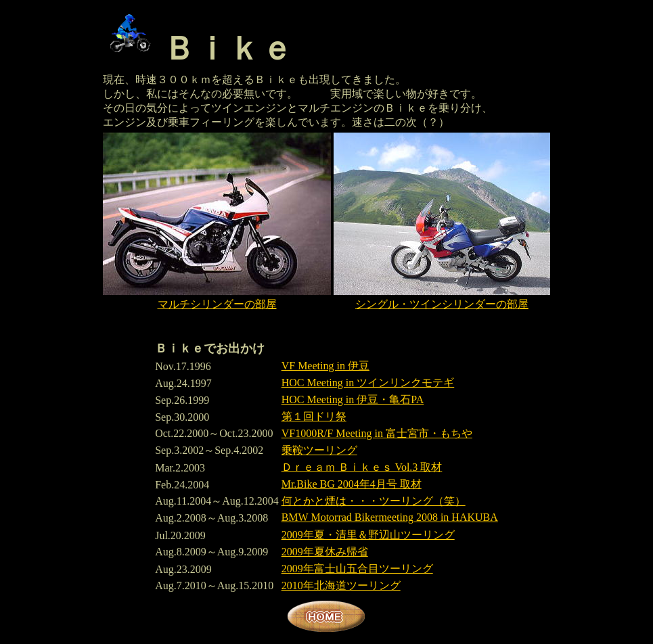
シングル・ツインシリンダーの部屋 (442, 304)
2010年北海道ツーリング (341, 585)
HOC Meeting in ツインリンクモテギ (368, 383)
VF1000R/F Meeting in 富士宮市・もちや (377, 433)
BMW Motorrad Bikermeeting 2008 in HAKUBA (390, 517)
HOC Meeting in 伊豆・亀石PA (353, 399)
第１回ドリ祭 (314, 416)
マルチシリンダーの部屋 (217, 304)
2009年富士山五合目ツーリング (357, 569)
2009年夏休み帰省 (325, 552)
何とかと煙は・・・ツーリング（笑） (374, 501)
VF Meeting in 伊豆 (325, 366)
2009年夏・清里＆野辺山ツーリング (368, 535)
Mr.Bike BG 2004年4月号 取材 (352, 484)
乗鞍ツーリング (319, 450)
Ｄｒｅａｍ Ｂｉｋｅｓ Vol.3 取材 (362, 467)
